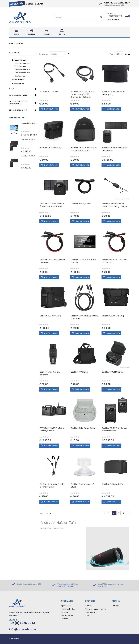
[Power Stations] (24, 60)
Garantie (64, 619)
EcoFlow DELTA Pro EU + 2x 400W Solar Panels (29, 140)
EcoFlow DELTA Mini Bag (51, 148)
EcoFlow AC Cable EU (50, 91)
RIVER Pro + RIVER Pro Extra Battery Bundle (52, 429)
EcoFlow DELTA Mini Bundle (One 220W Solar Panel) (52, 205)
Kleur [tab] (12, 89)
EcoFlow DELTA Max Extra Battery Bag (113, 93)
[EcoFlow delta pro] (25, 73)
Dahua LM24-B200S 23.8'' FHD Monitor (29, 123)
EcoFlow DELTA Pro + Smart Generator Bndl (115, 429)
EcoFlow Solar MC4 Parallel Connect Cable (52, 486)
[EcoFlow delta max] (25, 70)
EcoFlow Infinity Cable (81, 204)
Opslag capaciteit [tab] (18, 110)
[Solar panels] (24, 80)
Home (11, 44)
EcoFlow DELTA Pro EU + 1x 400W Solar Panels (29, 156)
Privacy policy (90, 612)
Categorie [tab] (14, 53)
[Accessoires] (24, 83)
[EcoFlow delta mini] (25, 63)
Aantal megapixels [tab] (18, 95)
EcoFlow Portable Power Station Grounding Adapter (115, 205)
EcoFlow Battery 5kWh (112, 484)
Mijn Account (66, 606)
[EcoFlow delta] (25, 66)
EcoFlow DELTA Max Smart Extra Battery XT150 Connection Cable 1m (83, 94)
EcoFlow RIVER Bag (79, 372)
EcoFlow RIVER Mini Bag (113, 372)
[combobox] (79, 17)
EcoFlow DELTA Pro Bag (50, 316)
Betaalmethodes (68, 609)
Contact (88, 615)
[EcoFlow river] (25, 76)
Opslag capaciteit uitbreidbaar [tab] (18, 103)
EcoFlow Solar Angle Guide (83, 428)
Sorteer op (44, 54)
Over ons (89, 606)
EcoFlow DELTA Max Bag (113, 316)
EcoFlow (115, 606)
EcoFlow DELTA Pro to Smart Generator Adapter (84, 149)
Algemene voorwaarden (95, 609)
